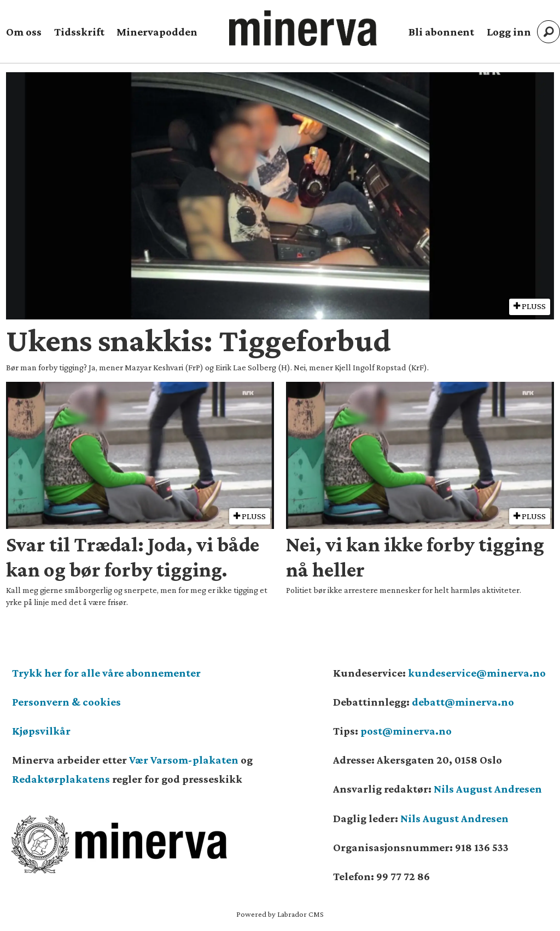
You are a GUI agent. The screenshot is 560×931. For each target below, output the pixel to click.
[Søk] (549, 32)
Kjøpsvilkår (41, 731)
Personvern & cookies (66, 702)
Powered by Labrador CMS (280, 914)
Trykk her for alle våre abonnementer (106, 673)
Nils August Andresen (488, 789)
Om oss (24, 32)
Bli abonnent (441, 32)
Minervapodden (157, 32)
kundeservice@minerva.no (477, 673)
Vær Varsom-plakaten (184, 760)
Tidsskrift (79, 32)
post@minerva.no (406, 731)
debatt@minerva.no (463, 702)
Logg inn (509, 32)
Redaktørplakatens (61, 779)
